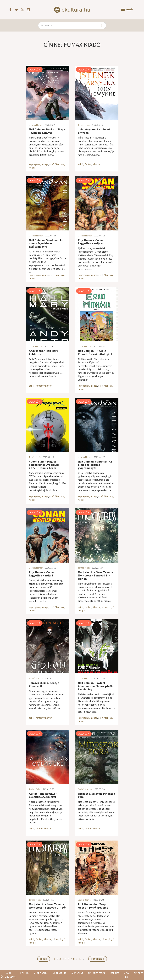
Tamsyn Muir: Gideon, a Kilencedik (44, 684)
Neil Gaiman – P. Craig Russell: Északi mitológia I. (95, 352)
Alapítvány (41, 973)
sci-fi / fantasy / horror (89, 164)
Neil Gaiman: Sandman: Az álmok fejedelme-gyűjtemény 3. (95, 465)
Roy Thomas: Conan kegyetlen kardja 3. (42, 574)
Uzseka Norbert (36, 125)
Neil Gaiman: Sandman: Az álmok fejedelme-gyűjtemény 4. (46, 243)
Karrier (115, 973)
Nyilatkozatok (97, 973)
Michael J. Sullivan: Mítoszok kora (97, 795)
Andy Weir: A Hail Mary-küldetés (44, 352)
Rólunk (25, 973)
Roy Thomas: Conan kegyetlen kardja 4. (91, 242)
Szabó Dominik (36, 678)
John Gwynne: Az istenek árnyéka (94, 131)
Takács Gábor (35, 789)
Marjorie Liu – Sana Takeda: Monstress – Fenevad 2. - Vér (47, 906)
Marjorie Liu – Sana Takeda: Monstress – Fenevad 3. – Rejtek (96, 575)
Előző (44, 959)
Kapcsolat (77, 973)
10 (80, 959)
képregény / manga (39, 164)
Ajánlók (35, 69)
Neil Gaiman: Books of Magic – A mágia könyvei (47, 131)
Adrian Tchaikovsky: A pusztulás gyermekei (43, 795)
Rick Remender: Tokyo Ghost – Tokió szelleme (93, 906)
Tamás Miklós (84, 125)
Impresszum (59, 973)
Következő (98, 959)
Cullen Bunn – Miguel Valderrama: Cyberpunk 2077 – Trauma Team (44, 465)
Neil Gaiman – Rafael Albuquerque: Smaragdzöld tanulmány (96, 686)
